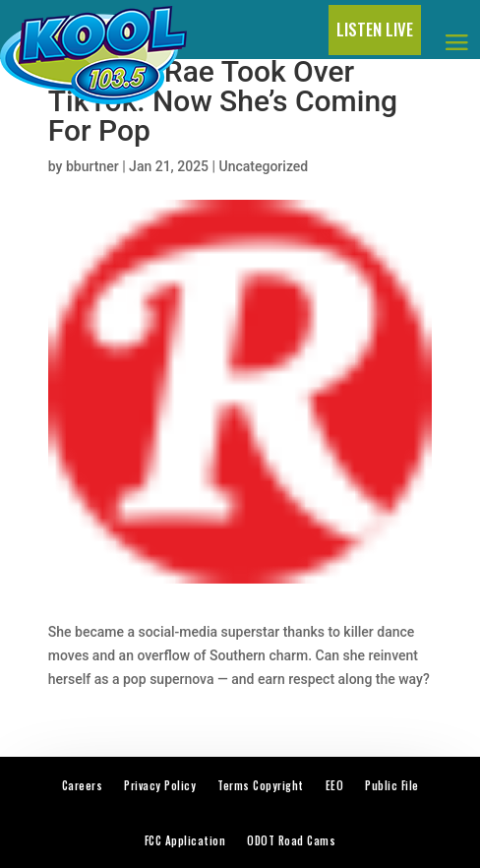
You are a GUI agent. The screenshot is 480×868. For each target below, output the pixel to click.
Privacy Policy (160, 785)
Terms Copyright (261, 785)
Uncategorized (264, 166)
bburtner (92, 166)
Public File (392, 785)
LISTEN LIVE (375, 29)
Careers (83, 785)
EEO (335, 785)
